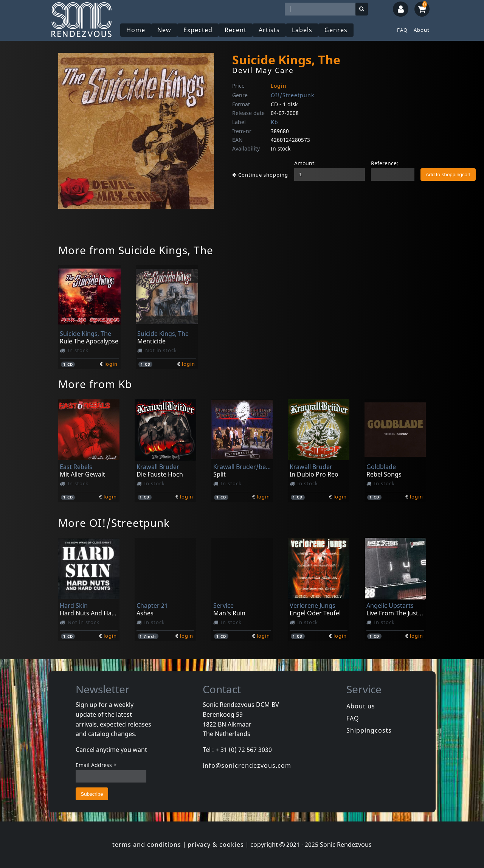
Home (136, 30)
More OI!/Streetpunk (114, 523)
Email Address (96, 765)
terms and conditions (147, 845)
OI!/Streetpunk (292, 95)
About (422, 30)
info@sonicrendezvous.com (247, 766)
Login (279, 86)
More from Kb (95, 384)
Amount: (305, 163)
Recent (236, 30)
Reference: (385, 163)
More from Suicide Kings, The (136, 250)
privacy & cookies (216, 845)
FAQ (402, 30)
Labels (302, 30)
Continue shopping (260, 175)
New (164, 30)
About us (361, 706)
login (111, 364)
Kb (275, 122)
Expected (198, 30)
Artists (269, 30)
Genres (336, 30)
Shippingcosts (369, 730)
